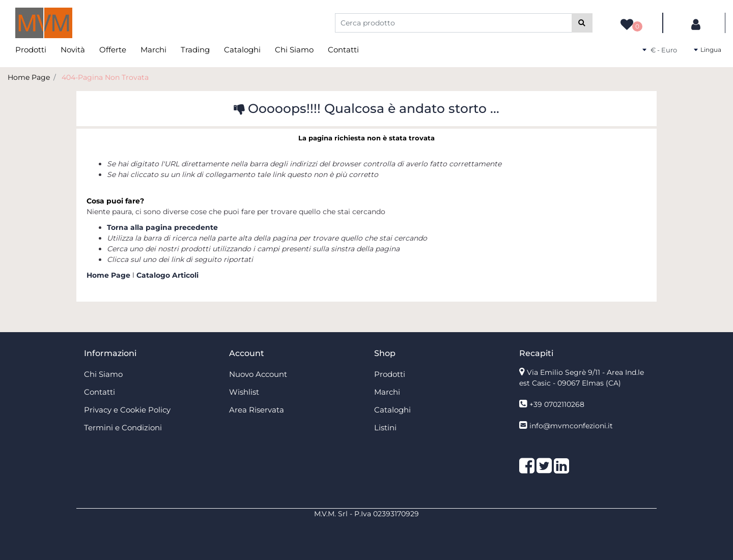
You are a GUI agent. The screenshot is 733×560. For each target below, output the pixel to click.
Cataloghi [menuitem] (242, 50)
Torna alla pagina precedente (162, 227)
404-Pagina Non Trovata (105, 77)
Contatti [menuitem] (343, 50)
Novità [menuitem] (73, 50)
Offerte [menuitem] (113, 50)
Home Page (29, 77)
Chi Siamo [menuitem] (294, 50)
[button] (582, 23)
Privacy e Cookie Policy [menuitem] (127, 410)
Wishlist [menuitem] (244, 392)
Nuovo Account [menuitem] (258, 374)
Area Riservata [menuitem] (257, 410)
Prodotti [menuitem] (31, 50)
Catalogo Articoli (167, 275)
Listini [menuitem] (385, 428)
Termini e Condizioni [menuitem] (123, 428)
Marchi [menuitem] (153, 50)
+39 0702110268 (557, 404)
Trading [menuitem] (195, 50)
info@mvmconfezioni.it (571, 426)
